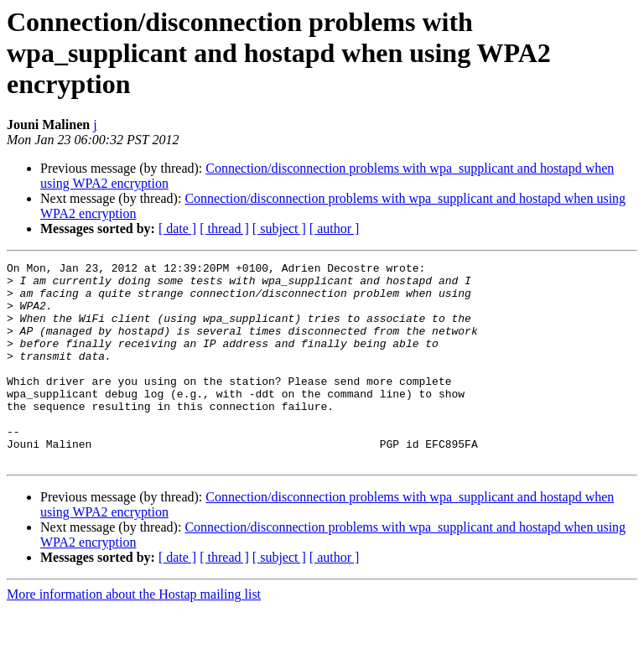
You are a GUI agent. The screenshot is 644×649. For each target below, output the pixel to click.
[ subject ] (279, 228)
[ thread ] (224, 228)
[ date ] (177, 228)
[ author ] (335, 228)
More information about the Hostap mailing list (134, 634)
